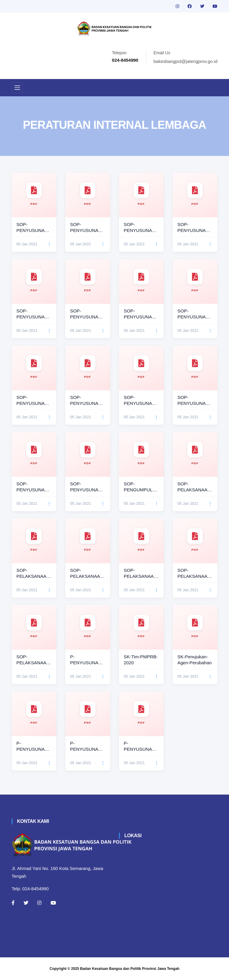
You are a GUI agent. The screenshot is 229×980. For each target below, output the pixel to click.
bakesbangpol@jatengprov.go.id (185, 61)
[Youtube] (53, 903)
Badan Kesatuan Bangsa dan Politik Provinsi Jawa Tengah (130, 969)
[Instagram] (39, 903)
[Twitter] (26, 903)
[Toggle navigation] (17, 88)
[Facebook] (13, 903)
